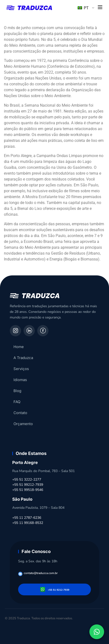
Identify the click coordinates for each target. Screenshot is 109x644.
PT (83, 8)
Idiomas (20, 380)
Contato (20, 413)
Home (19, 347)
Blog (17, 391)
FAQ (17, 402)
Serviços (21, 369)
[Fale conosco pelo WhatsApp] (97, 632)
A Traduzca (23, 358)
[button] (100, 8)
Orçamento (23, 424)
